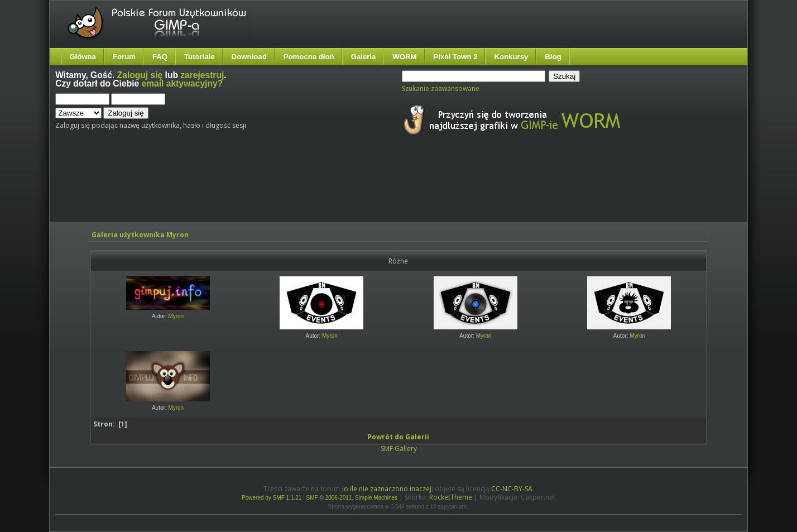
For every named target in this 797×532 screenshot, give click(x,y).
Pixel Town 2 (456, 57)
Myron (176, 316)
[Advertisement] (265, 189)
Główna (83, 57)
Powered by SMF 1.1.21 (272, 498)
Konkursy (511, 57)
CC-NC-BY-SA (512, 489)
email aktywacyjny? (183, 83)
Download (249, 57)
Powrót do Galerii (398, 437)
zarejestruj (202, 75)
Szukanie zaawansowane (441, 88)
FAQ (160, 57)
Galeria (364, 57)
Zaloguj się (140, 75)
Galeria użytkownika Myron (140, 235)
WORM (404, 57)
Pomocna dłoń (309, 57)
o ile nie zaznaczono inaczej (388, 489)
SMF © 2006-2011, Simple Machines (352, 498)
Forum (124, 57)
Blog (553, 57)
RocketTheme (451, 497)
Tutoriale (200, 57)
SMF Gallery (399, 449)
